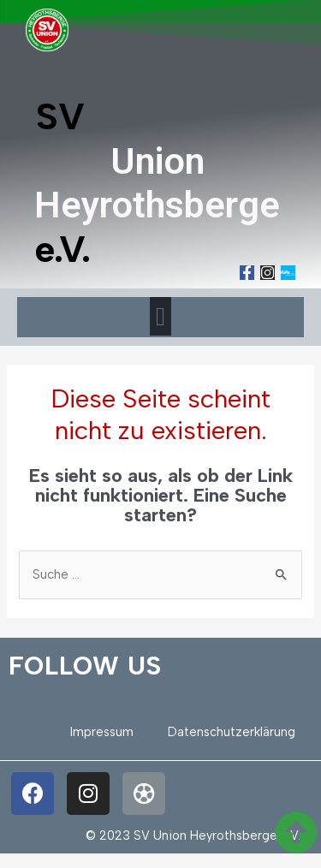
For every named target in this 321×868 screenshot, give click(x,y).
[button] (161, 316)
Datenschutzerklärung (232, 732)
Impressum (102, 732)
